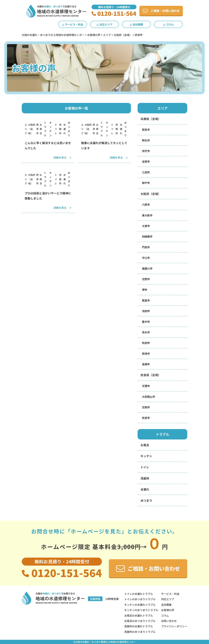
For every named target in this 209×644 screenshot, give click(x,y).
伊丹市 (146, 151)
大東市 (146, 226)
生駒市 (146, 407)
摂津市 (37, 129)
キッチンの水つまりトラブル (141, 610)
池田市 (146, 311)
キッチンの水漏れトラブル (140, 605)
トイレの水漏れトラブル (139, 594)
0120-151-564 (114, 13)
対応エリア (105, 24)
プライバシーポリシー (174, 626)
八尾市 (146, 205)
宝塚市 (146, 161)
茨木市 (146, 332)
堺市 (145, 290)
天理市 (146, 386)
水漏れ (65, 129)
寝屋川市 (147, 268)
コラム (168, 24)
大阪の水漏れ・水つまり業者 (90, 642)
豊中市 (146, 322)
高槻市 (146, 364)
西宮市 (146, 130)
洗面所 (60, 129)
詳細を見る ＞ (63, 157)
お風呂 (41, 129)
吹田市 (146, 343)
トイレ (56, 129)
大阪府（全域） (32, 129)
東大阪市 (147, 215)
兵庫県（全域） (151, 119)
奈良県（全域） (151, 375)
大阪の (50, 6)
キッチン (146, 456)
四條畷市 (147, 236)
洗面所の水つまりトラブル (140, 632)
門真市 (146, 247)
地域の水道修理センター (62, 11)
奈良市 (146, 418)
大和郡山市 (148, 397)
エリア (26, 129)
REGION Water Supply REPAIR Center (58, 16)
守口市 (146, 258)
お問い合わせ (169, 621)
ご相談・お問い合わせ (161, 11)
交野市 (146, 279)
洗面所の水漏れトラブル (139, 626)
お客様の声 (168, 610)
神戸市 (146, 183)
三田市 (146, 172)
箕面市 (146, 300)
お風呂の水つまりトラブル (140, 621)
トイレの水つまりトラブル (140, 599)
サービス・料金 (73, 24)
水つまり (146, 500)
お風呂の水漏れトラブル (139, 615)
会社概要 (136, 24)
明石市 (146, 140)
